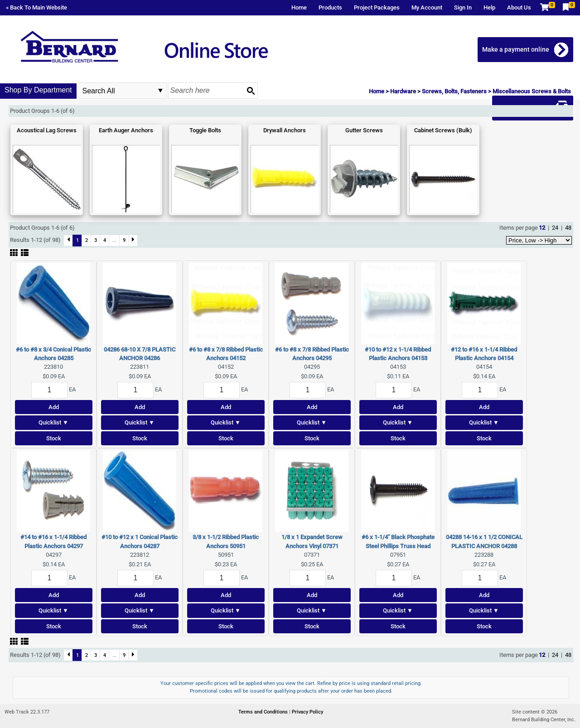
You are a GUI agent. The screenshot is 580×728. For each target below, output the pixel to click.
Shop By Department (38, 90)
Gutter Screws (364, 130)
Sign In (463, 7)
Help (489, 7)
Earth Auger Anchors (126, 130)
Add (54, 407)
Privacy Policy (307, 712)
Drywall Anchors (285, 130)
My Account (427, 7)
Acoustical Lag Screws (47, 130)
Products (330, 7)
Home (299, 7)
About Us (519, 7)
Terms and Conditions (264, 712)
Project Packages (377, 7)
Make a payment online (516, 49)
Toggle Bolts (205, 130)
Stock (54, 438)
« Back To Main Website (36, 7)
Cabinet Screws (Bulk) (443, 130)
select (160, 91)
